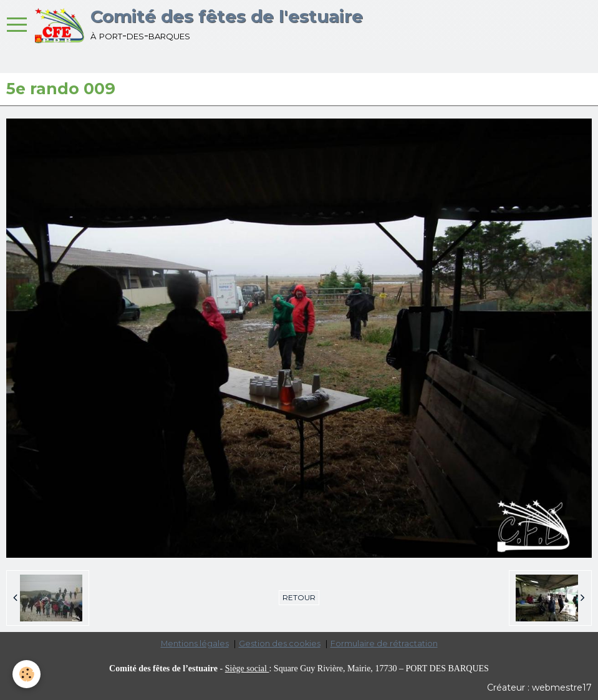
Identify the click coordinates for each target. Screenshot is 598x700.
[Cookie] (27, 674)
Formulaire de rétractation (384, 644)
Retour (299, 597)
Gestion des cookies (280, 644)
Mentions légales (195, 644)
